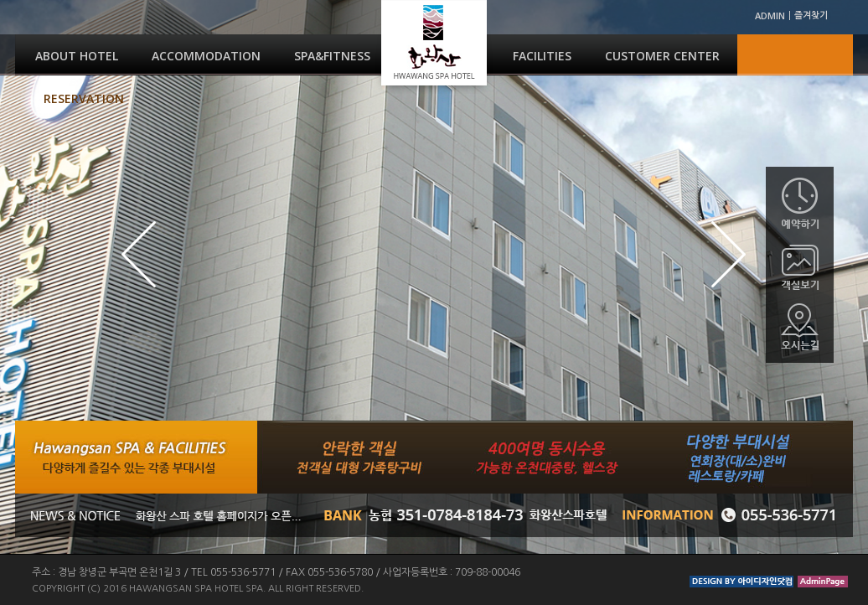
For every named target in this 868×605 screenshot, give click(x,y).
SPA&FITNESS (332, 56)
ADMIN (770, 16)
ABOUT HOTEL (77, 56)
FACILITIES (542, 56)
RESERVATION (84, 98)
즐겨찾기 (811, 16)
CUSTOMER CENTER (662, 56)
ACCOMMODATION (206, 56)
